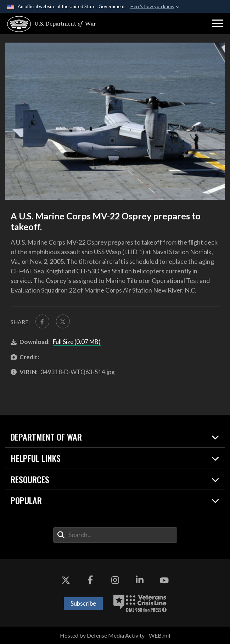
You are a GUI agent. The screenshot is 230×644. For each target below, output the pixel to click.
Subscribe (83, 603)
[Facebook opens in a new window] (90, 580)
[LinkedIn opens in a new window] (140, 580)
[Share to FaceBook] (42, 321)
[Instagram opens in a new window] (115, 580)
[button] (218, 23)
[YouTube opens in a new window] (164, 580)
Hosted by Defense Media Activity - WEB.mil (115, 635)
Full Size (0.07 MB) (77, 342)
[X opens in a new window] (66, 580)
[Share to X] (63, 321)
